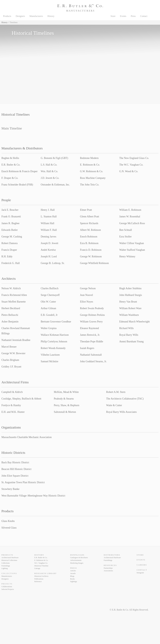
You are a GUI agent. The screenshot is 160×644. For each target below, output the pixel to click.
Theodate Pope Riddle (92, 341)
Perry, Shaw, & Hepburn (67, 405)
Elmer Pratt (86, 210)
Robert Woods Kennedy (53, 348)
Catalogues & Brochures (79, 558)
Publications (39, 579)
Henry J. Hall (48, 210)
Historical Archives (41, 576)
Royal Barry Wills (129, 335)
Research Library (45, 573)
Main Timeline (12, 128)
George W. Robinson (91, 256)
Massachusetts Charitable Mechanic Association (26, 437)
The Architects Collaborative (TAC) (125, 399)
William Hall (48, 223)
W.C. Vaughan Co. (41, 563)
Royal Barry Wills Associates (121, 412)
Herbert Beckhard (11, 308)
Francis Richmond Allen (14, 295)
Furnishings (6, 566)
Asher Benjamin (10, 322)
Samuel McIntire (49, 361)
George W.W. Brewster (13, 353)
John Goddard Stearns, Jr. (93, 361)
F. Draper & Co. (10, 178)
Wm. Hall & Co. (49, 171)
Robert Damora (9, 243)
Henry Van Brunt (128, 302)
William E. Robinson (130, 210)
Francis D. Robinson (91, 250)
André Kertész (48, 250)
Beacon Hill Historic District (16, 469)
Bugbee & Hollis (10, 158)
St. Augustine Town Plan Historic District (23, 482)
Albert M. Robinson (90, 230)
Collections (6, 563)
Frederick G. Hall (11, 263)
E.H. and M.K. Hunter (13, 412)
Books (72, 579)
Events (123, 16)
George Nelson (88, 288)
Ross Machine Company (93, 178)
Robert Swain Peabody (92, 308)
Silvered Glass (9, 528)
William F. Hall (49, 230)
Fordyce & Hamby (11, 405)
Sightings (74, 582)
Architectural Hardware (10, 558)
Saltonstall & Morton (65, 412)
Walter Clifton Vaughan (132, 243)
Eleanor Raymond (89, 328)
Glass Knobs (8, 521)
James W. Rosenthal (130, 216)
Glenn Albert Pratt (90, 216)
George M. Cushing (12, 237)
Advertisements (76, 560)
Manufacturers (36, 16)
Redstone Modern (89, 158)
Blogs (72, 576)
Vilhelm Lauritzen (50, 355)
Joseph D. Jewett (49, 243)
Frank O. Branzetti (11, 216)
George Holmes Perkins (92, 315)
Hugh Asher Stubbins (130, 288)
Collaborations (7, 587)
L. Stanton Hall (49, 216)
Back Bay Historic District (15, 462)
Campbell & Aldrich (12, 392)
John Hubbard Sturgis (131, 295)
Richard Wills (126, 328)
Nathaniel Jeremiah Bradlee (16, 340)
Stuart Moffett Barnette (14, 302)
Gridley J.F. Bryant (11, 367)
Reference (38, 582)
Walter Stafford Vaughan (132, 250)
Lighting (5, 568)
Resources (110, 565)
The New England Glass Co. (134, 158)
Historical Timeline (41, 566)
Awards (73, 573)
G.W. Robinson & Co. (91, 171)
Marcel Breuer (9, 347)
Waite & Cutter (114, 405)
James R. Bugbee (10, 223)
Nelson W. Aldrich (11, 288)
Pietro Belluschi (10, 315)
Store (113, 16)
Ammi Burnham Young (131, 341)
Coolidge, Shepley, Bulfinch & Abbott (21, 399)
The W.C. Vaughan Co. (131, 165)
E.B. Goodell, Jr (49, 315)
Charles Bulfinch (50, 288)
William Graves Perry (91, 322)
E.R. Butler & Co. (11, 165)
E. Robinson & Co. (90, 165)
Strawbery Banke (10, 489)
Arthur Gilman (48, 308)
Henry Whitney (127, 256)
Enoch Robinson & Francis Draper (19, 171)
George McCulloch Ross (132, 223)
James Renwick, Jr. (90, 335)
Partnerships (108, 568)
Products (7, 16)
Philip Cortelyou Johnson (54, 341)
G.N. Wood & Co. (129, 171)
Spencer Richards (89, 223)
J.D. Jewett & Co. (50, 178)
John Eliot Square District (15, 476)
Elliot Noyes (87, 302)
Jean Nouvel (86, 295)
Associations (108, 571)
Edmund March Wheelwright (135, 322)
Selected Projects (8, 589)
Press (133, 16)
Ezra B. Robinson (89, 243)
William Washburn (129, 315)
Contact (144, 16)
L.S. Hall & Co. (49, 165)
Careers (142, 565)
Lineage (37, 568)
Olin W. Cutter (48, 302)
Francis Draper (9, 250)
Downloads (77, 555)
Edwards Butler (10, 230)
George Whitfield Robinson (94, 263)
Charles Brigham (10, 360)
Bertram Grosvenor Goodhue (56, 322)
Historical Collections (9, 560)
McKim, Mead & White (66, 392)
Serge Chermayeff (50, 295)
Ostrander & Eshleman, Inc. (55, 185)
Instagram (140, 573)
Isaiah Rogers (87, 348)
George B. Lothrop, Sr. (53, 263)
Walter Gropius (49, 328)
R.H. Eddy (7, 256)
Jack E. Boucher (10, 210)
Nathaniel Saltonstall (91, 355)
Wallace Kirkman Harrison (55, 335)
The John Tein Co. (90, 185)
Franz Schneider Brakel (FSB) (17, 185)
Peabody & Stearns (64, 399)
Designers (20, 16)
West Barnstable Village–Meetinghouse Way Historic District (33, 496)
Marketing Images (77, 563)
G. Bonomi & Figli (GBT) (54, 158)
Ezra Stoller (125, 237)
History (51, 16)
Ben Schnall (126, 230)
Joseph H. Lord (49, 256)
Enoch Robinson (89, 237)
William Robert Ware (130, 308)
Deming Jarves (48, 237)
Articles (73, 571)
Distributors (112, 555)
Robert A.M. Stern (116, 392)
